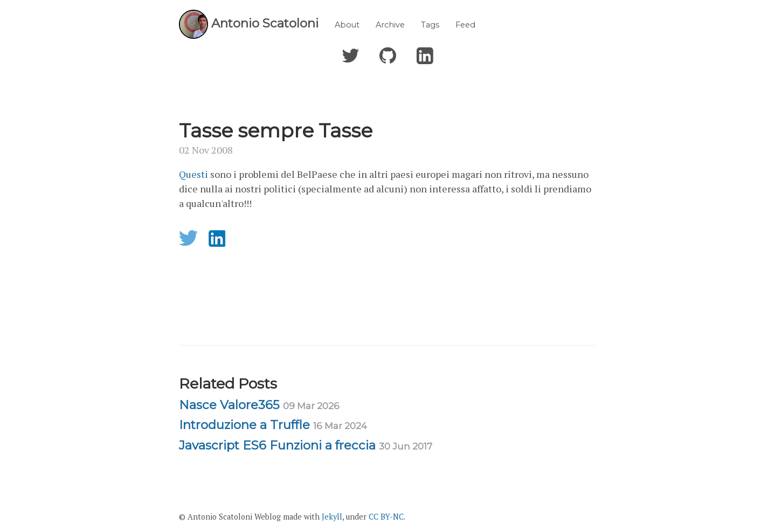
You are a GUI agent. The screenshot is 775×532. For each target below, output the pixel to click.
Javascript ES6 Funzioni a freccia (306, 445)
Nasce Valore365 (259, 405)
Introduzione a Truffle (273, 425)
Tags (430, 25)
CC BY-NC (386, 517)
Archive (390, 25)
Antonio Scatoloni (265, 23)
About (347, 25)
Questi (195, 174)
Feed (465, 25)
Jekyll (332, 517)
